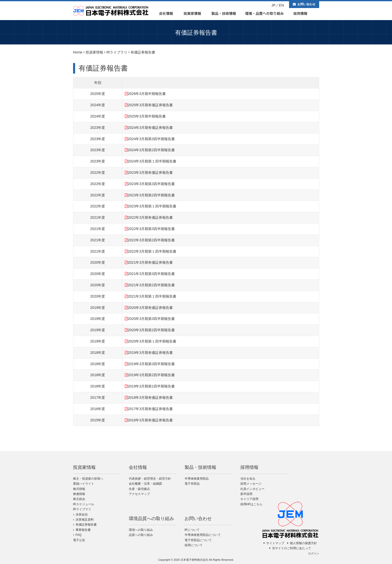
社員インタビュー (252, 489)
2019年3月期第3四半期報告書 (151, 364)
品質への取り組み (141, 535)
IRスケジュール (84, 504)
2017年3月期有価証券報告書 (150, 409)
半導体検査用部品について (203, 535)
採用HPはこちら (251, 504)
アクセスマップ (139, 494)
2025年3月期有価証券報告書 (150, 105)
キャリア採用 (249, 499)
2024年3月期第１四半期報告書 (152, 161)
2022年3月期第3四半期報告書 (151, 229)
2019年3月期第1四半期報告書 (151, 386)
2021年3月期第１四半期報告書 (152, 296)
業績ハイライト (84, 484)
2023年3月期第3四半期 (146, 184)
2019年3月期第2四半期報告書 (151, 375)
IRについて (192, 530)
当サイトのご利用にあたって (292, 548)
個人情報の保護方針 (303, 543)
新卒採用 (246, 494)
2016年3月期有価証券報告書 (150, 420)
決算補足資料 (85, 520)
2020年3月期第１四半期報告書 (152, 341)
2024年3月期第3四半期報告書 (151, 139)
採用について (194, 545)
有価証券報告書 (86, 525)
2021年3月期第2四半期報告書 (151, 285)
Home (78, 52)
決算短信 (82, 515)
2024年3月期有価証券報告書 (150, 128)
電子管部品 (192, 484)
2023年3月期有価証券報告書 (150, 173)
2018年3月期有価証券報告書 (150, 398)
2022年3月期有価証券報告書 (150, 217)
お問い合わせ (306, 4)
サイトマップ (275, 543)
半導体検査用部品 (197, 479)
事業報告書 (83, 530)
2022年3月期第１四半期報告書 (152, 251)
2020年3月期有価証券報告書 (150, 308)
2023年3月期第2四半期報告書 (151, 195)
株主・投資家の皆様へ (88, 479)
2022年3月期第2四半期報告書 (151, 240)
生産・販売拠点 (139, 489)
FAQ (79, 535)
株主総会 (79, 499)
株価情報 (79, 494)
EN (281, 5)
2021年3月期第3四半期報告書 (151, 274)
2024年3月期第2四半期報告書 (151, 150)
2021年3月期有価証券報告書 (150, 262)
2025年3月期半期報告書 (147, 116)
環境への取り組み (141, 530)
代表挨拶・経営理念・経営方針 (150, 479)
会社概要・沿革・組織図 (145, 484)
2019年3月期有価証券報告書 (150, 353)
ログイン (314, 553)
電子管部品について (198, 540)
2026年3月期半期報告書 (147, 94)
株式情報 (79, 489)
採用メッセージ (251, 484)
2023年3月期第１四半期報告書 (152, 206)
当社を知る (248, 479)
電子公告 (79, 540)
